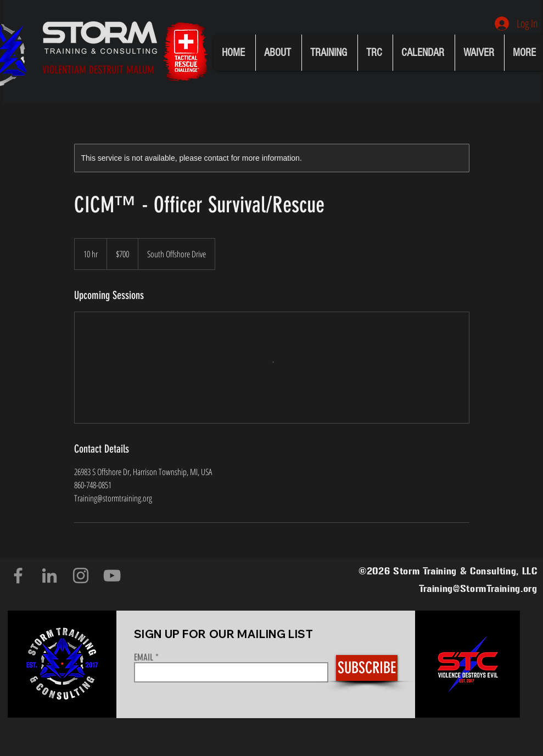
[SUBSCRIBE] (367, 668)
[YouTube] (112, 576)
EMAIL (144, 658)
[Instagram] (81, 576)
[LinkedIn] (49, 576)
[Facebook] (18, 576)
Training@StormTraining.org (478, 589)
